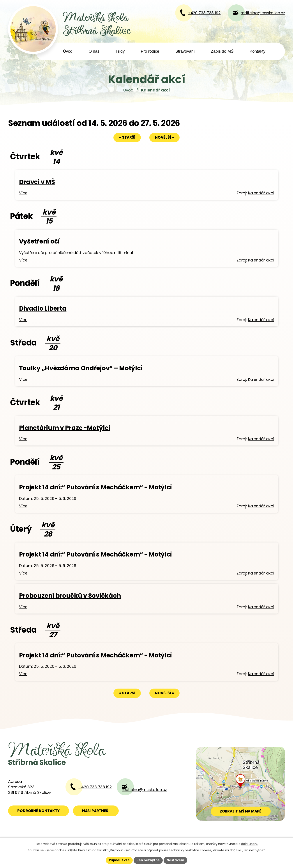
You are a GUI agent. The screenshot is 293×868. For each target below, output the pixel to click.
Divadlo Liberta (43, 309)
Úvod (68, 51)
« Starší (127, 137)
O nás (94, 51)
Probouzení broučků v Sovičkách (70, 596)
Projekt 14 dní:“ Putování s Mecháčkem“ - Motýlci (96, 487)
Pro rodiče (150, 51)
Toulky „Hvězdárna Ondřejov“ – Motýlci (81, 368)
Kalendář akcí (261, 193)
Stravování (185, 51)
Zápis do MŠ (222, 51)
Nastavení (175, 860)
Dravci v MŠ (37, 182)
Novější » (164, 137)
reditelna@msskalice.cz (144, 790)
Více (23, 193)
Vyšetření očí (39, 241)
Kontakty (258, 51)
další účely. (249, 844)
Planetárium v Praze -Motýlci (65, 428)
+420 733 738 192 (95, 787)
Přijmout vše (119, 860)
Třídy (120, 51)
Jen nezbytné (148, 860)
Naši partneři (96, 811)
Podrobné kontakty (38, 811)
